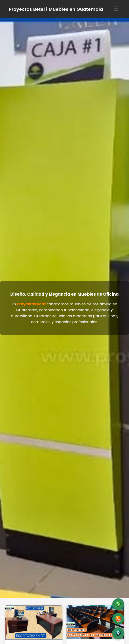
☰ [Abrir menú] (116, 9)
